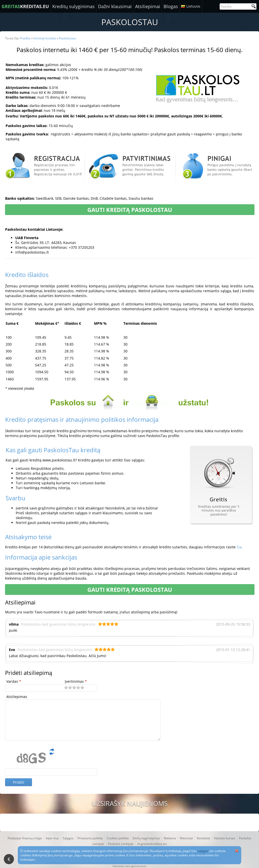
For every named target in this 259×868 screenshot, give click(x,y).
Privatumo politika (90, 838)
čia (239, 547)
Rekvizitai (186, 838)
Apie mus (52, 838)
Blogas (171, 6)
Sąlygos (68, 838)
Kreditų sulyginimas (74, 6)
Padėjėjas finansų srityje (25, 838)
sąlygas (203, 851)
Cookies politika (118, 838)
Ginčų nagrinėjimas (146, 838)
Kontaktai (203, 838)
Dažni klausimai (115, 6)
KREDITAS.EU (25, 6)
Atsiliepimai (148, 6)
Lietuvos (193, 6)
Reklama (170, 838)
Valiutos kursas (224, 838)
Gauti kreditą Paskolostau (130, 210)
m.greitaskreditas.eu (152, 844)
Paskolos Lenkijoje (121, 844)
